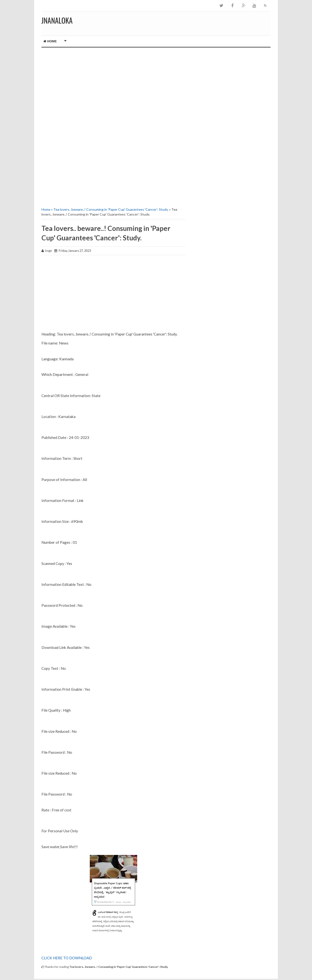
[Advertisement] (113, 89)
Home (50, 41)
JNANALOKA (57, 20)
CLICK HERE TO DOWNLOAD (67, 958)
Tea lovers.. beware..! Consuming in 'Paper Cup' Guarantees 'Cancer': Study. (111, 209)
